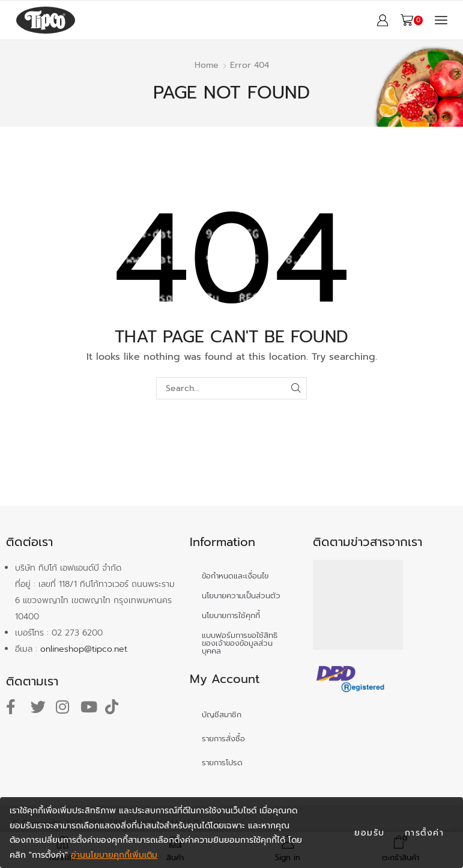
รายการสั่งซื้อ (223, 739)
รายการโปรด (222, 763)
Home (207, 65)
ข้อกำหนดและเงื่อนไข (235, 576)
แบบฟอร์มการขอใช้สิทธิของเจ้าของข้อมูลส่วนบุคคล (240, 643)
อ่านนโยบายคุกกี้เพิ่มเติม (114, 855)
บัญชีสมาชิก (222, 715)
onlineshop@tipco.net (84, 649)
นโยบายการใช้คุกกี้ (231, 615)
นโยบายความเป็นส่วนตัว (241, 596)
